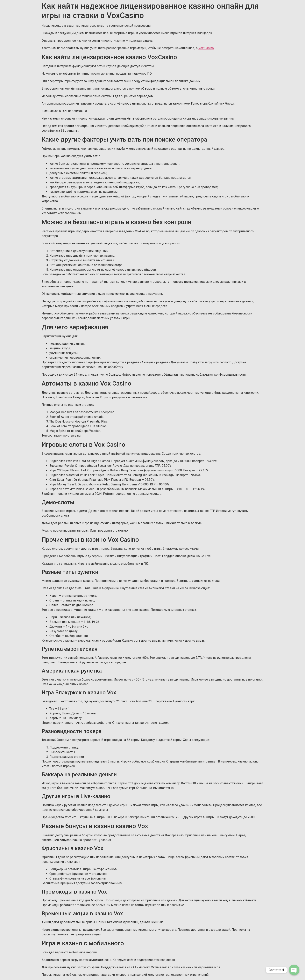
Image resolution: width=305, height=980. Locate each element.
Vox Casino (206, 48)
